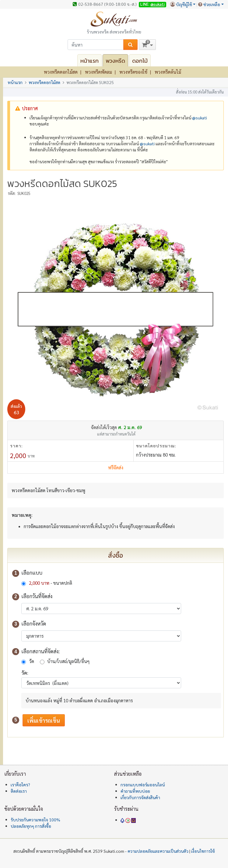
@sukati (158, 4)
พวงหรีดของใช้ (133, 72)
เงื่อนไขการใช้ (203, 851)
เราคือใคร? (20, 785)
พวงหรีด (115, 61)
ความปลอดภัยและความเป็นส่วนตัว (158, 851)
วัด (32, 661)
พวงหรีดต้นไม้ (168, 72)
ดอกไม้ (140, 61)
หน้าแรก (89, 61)
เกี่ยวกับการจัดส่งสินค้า (140, 797)
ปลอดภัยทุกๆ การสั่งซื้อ (31, 826)
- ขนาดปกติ (50, 583)
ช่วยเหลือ (212, 4)
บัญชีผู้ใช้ (184, 4)
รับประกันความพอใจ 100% (35, 820)
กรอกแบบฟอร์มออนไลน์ (143, 785)
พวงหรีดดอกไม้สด (61, 72)
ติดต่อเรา (19, 791)
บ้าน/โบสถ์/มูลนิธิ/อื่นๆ (68, 661)
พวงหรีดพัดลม (98, 72)
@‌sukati (200, 118)
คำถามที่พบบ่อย (135, 791)
